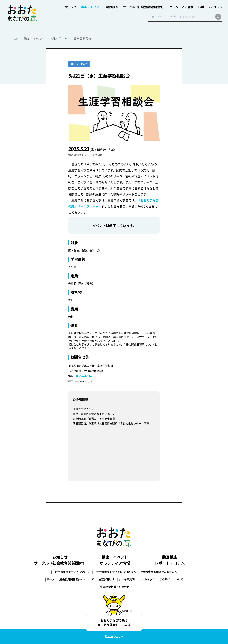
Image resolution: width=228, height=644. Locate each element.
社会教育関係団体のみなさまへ (159, 572)
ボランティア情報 (181, 7)
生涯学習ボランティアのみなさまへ (115, 572)
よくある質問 (127, 579)
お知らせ (70, 7)
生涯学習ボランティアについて (71, 572)
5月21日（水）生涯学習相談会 (71, 39)
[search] (218, 17)
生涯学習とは (106, 579)
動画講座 (112, 7)
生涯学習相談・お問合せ (115, 587)
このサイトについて (171, 579)
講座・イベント (91, 7)
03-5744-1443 (85, 376)
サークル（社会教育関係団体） (144, 7)
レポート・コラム (210, 7)
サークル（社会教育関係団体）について (70, 579)
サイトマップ (147, 579)
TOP (15, 39)
